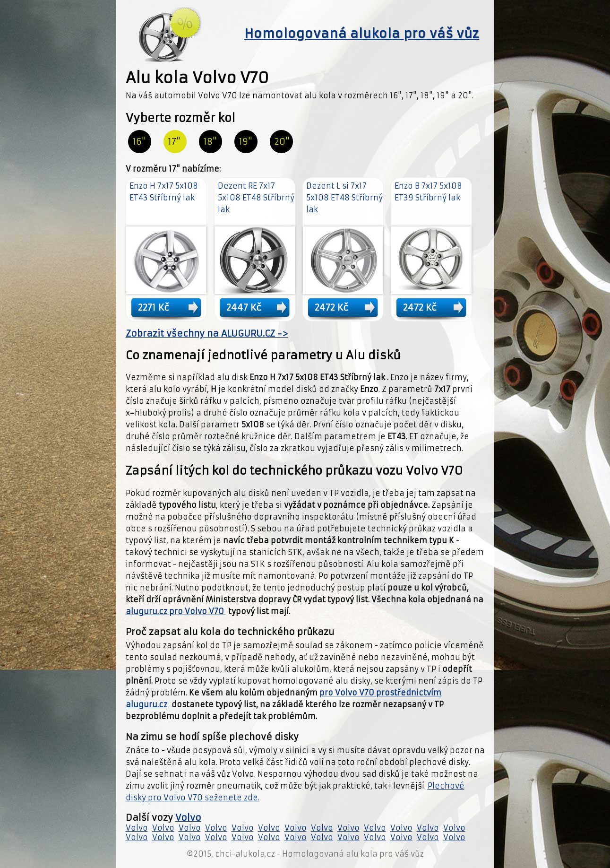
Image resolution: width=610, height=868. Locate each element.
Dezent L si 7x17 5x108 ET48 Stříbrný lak (344, 198)
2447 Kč (244, 307)
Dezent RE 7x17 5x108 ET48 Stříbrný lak (256, 198)
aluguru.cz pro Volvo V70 (176, 611)
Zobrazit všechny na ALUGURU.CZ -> (207, 334)
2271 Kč (154, 307)
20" (282, 142)
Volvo (188, 818)
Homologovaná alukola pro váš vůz (362, 34)
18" (210, 142)
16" (139, 142)
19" (246, 142)
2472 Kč (331, 307)
